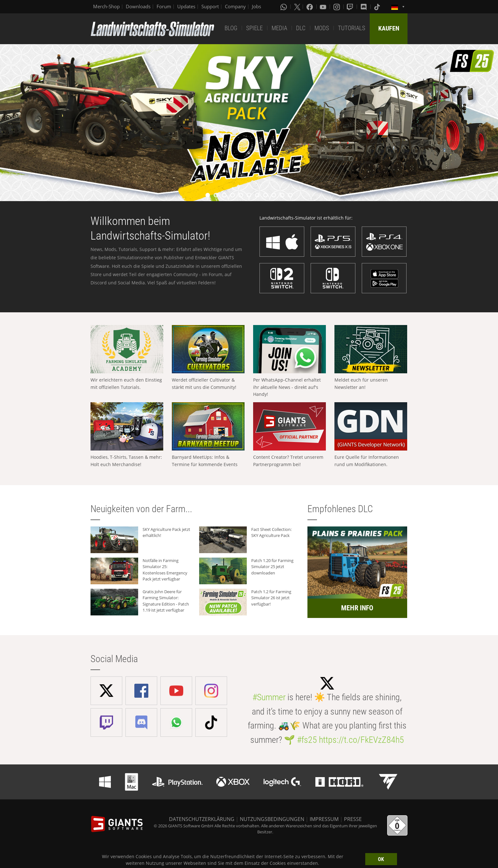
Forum (164, 6)
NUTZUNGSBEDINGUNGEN (272, 819)
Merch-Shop (106, 6)
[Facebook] (310, 7)
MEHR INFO (357, 608)
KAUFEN (389, 28)
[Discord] (364, 7)
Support (210, 6)
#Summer (269, 697)
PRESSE (353, 819)
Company (235, 6)
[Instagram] (337, 7)
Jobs (256, 6)
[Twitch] (351, 7)
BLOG (231, 28)
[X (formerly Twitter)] (297, 7)
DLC (301, 28)
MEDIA (279, 28)
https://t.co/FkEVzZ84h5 (361, 740)
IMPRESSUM (324, 819)
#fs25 (307, 740)
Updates (186, 6)
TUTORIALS (352, 28)
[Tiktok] (378, 7)
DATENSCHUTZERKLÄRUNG (202, 819)
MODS (322, 28)
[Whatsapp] (284, 7)
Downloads (138, 6)
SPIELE (254, 28)
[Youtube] (324, 7)
